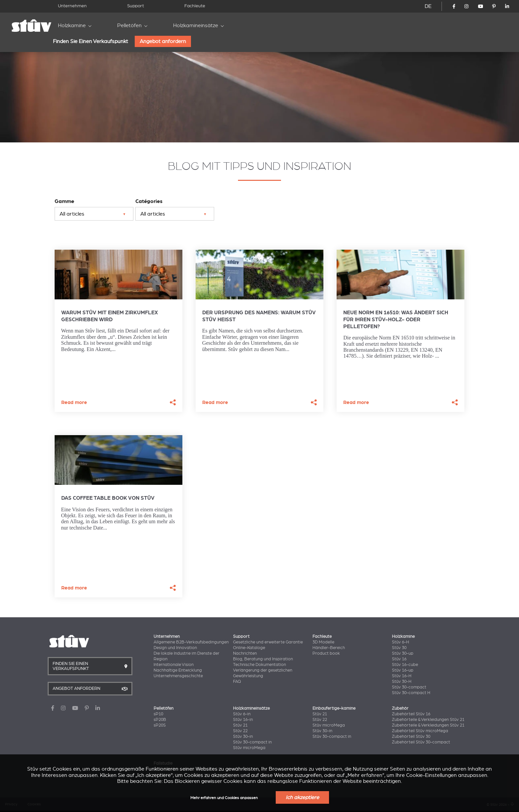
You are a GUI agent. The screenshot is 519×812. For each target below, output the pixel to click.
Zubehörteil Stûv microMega (420, 731)
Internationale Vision (174, 665)
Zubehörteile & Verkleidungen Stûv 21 (428, 720)
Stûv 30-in (243, 736)
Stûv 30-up (403, 653)
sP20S (160, 725)
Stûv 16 (399, 659)
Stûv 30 (399, 648)
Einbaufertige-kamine (334, 708)
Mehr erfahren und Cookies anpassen (224, 798)
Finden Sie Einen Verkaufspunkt (91, 41)
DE (428, 6)
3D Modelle (323, 642)
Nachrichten (245, 653)
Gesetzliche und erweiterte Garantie (268, 642)
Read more (74, 403)
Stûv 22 (240, 731)
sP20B (160, 720)
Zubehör (400, 708)
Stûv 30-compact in (252, 742)
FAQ (237, 682)
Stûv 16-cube (405, 665)
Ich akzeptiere (302, 797)
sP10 (158, 714)
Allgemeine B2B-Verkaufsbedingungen (191, 642)
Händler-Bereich (329, 648)
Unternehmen (72, 6)
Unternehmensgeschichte (178, 676)
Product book (326, 653)
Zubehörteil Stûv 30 (411, 736)
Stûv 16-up (403, 670)
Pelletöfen (129, 25)
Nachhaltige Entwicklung (178, 670)
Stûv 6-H (401, 642)
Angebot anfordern (163, 41)
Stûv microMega (249, 748)
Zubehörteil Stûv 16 (411, 714)
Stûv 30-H (402, 682)
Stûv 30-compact (409, 687)
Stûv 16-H (402, 676)
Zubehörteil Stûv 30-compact (421, 742)
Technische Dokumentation (259, 665)
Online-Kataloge (249, 648)
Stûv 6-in (242, 714)
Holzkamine (72, 25)
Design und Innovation (175, 648)
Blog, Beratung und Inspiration (263, 659)
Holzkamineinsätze (196, 25)
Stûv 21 (240, 725)
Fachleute (195, 6)
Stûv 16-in (243, 720)
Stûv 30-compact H (411, 693)
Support (136, 6)
